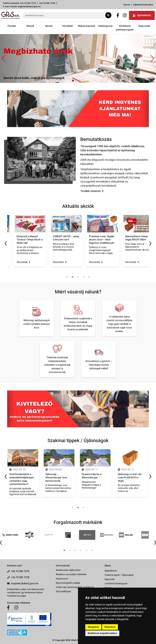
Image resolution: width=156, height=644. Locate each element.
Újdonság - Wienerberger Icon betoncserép (57, 477)
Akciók (49, 26)
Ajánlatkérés (142, 15)
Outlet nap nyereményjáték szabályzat (75, 587)
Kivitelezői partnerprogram (125, 28)
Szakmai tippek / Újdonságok (119, 575)
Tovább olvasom (92, 191)
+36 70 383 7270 (18, 571)
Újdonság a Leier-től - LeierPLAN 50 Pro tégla (131, 477)
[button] (152, 59)
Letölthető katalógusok (116, 584)
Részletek (17, 262)
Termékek (67, 26)
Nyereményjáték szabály (68, 583)
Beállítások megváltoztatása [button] (102, 633)
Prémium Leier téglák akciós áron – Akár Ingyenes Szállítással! (131, 240)
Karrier (127, 5)
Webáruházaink (86, 26)
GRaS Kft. (76, 640)
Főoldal (12, 26)
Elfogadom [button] (93, 627)
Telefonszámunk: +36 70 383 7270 (19, 3)
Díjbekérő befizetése (143, 5)
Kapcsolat (144, 26)
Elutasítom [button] (110, 627)
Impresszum (62, 579)
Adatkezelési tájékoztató (68, 570)
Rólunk (30, 26)
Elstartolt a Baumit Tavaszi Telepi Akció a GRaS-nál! (59, 240)
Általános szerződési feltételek (71, 574)
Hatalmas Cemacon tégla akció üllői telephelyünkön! (21, 240)
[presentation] (76, 271)
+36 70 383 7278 (47, 3)
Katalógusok (105, 26)
